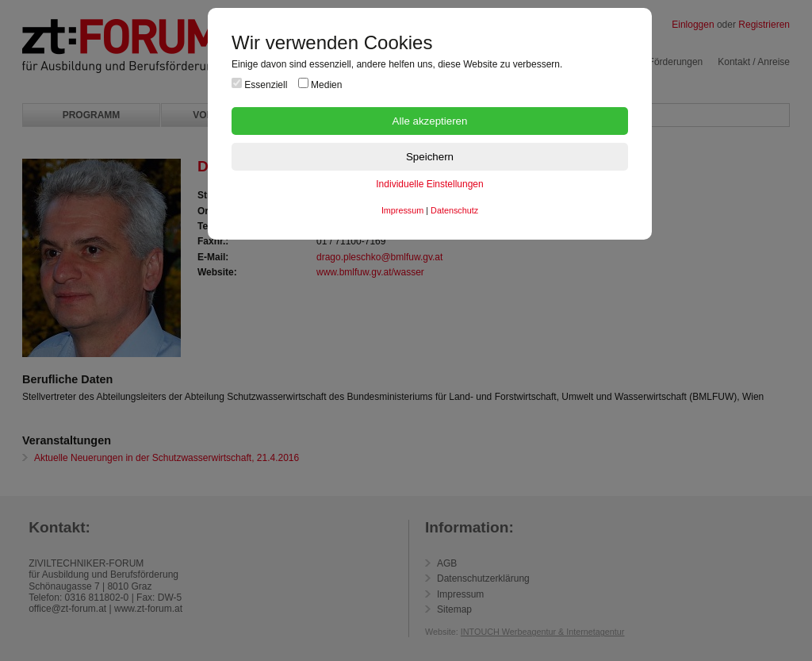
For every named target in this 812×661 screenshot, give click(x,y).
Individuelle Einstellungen (429, 184)
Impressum (402, 210)
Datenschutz (454, 210)
